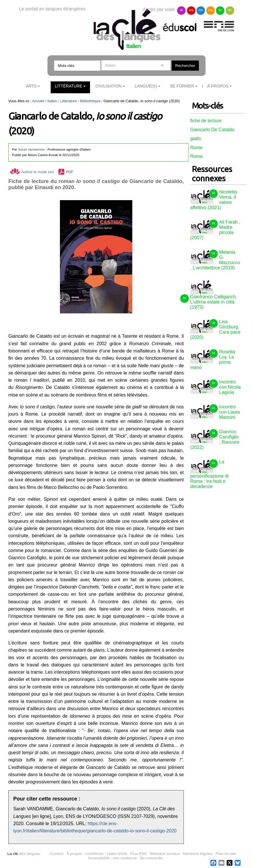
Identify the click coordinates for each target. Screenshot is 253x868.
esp (210, 10)
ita (220, 10)
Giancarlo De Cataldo (212, 130)
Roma (196, 156)
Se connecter (151, 858)
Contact (57, 854)
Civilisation (109, 86)
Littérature (68, 86)
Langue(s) (146, 86)
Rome (196, 148)
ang (191, 10)
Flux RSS (139, 854)
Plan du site (226, 854)
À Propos (218, 86)
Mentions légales (198, 854)
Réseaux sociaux (165, 854)
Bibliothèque (90, 101)
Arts (31, 86)
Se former (182, 86)
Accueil (38, 101)
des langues (24, 854)
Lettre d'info (117, 854)
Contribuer (94, 854)
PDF (69, 172)
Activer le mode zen (32, 172)
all (181, 10)
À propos (74, 854)
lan (230, 10)
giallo (196, 139)
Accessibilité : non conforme (112, 858)
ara (201, 10)
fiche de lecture (206, 121)
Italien (52, 101)
